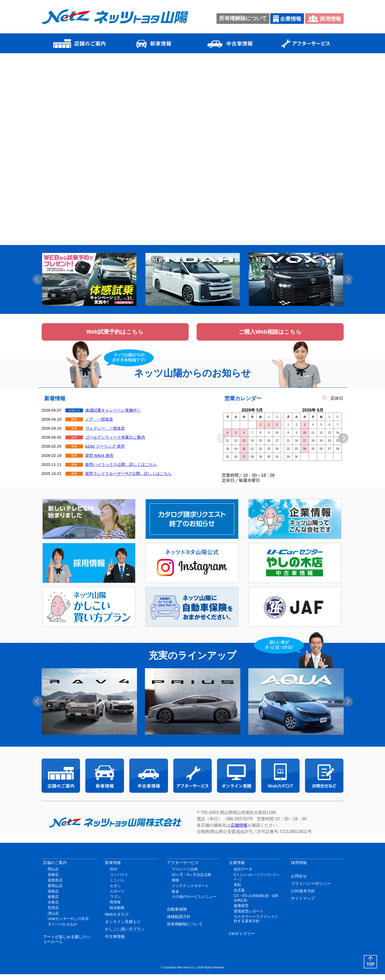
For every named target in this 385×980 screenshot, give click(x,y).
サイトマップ (303, 904)
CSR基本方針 (303, 897)
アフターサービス (183, 868)
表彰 (237, 890)
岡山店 (53, 875)
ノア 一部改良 (99, 425)
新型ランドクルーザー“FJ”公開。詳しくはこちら (129, 479)
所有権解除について (243, 18)
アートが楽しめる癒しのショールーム (67, 945)
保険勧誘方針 (179, 922)
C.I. (257, 883)
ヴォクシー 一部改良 (105, 434)
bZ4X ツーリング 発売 (105, 452)
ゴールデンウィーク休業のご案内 (115, 443)
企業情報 (287, 19)
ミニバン (117, 886)
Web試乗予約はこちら (115, 335)
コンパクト (119, 880)
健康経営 (241, 911)
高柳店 (53, 880)
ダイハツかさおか (63, 930)
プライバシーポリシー (311, 889)
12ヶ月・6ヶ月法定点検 (191, 880)
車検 (175, 886)
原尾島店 (55, 886)
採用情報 (324, 19)
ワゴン (115, 902)
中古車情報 (115, 942)
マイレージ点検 (185, 875)
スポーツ (117, 897)
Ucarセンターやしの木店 (68, 925)
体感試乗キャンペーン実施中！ (113, 416)
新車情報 (113, 868)
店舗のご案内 (55, 868)
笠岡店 (53, 914)
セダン (115, 892)
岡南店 (53, 897)
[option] (89, 279)
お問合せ (299, 882)
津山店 (53, 919)
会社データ (243, 875)
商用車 (115, 908)
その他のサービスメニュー (194, 902)
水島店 (53, 908)
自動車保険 (177, 915)
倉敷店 (53, 902)
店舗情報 (239, 831)
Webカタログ (117, 920)
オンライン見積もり (123, 927)
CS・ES (256, 904)
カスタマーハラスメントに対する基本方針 (256, 925)
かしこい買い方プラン (125, 935)
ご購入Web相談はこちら (270, 335)
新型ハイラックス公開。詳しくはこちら (121, 470)
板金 (175, 897)
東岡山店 (55, 892)
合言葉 (239, 896)
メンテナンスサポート (190, 892)
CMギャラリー (242, 939)
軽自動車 (117, 914)
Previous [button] (38, 279)
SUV (114, 875)
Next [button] (348, 279)
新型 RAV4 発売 (99, 461)
